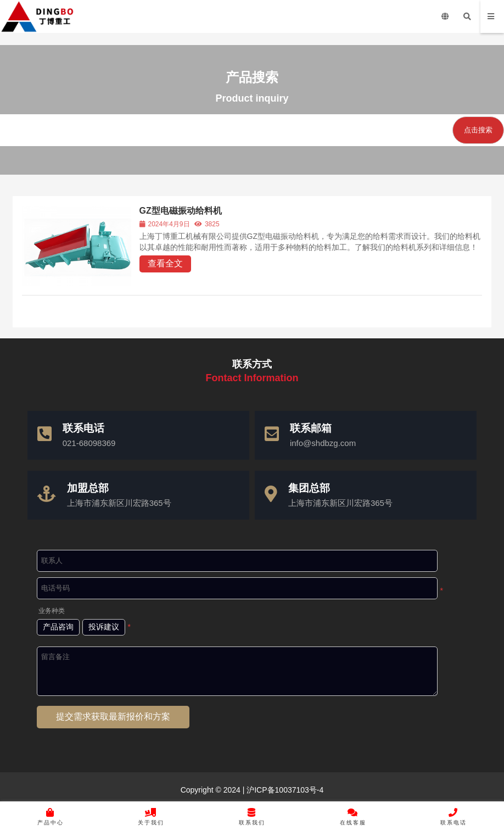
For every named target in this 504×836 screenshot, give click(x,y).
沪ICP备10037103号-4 (284, 790)
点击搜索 (478, 130)
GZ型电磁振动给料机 (181, 211)
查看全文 (166, 263)
